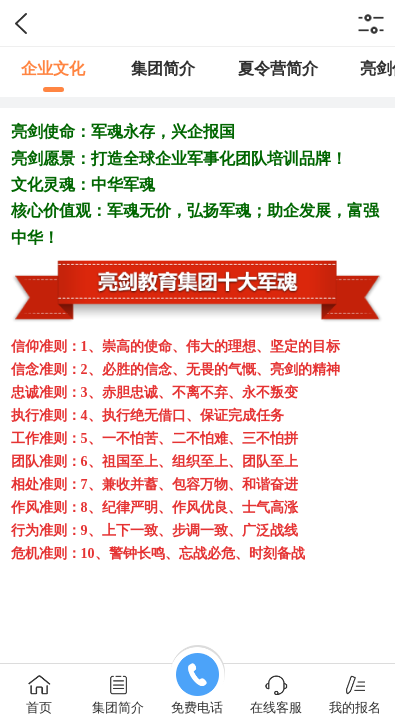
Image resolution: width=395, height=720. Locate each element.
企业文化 (53, 68)
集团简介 (163, 68)
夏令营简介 (278, 68)
